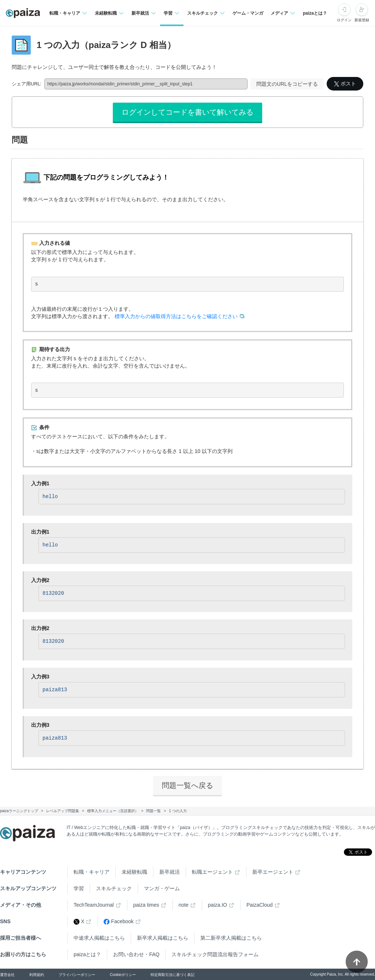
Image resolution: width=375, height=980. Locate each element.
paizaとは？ (315, 13)
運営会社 (7, 975)
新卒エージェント (273, 872)
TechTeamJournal (94, 905)
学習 (79, 888)
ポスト (345, 84)
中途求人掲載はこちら (99, 938)
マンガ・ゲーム (162, 888)
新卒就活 (170, 872)
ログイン (344, 20)
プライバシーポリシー (77, 975)
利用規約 (37, 975)
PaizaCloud (260, 905)
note (184, 905)
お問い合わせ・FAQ (136, 954)
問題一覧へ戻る (187, 785)
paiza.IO (218, 905)
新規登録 (362, 20)
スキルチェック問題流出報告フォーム (215, 954)
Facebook (118, 922)
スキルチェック (114, 888)
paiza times (146, 905)
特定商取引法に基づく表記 (172, 975)
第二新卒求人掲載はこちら (231, 938)
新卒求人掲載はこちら (163, 938)
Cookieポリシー (123, 975)
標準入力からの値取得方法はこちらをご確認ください (176, 316)
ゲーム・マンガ (248, 13)
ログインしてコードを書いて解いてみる (187, 112)
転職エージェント (212, 872)
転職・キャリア (92, 872)
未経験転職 (134, 872)
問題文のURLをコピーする (287, 84)
